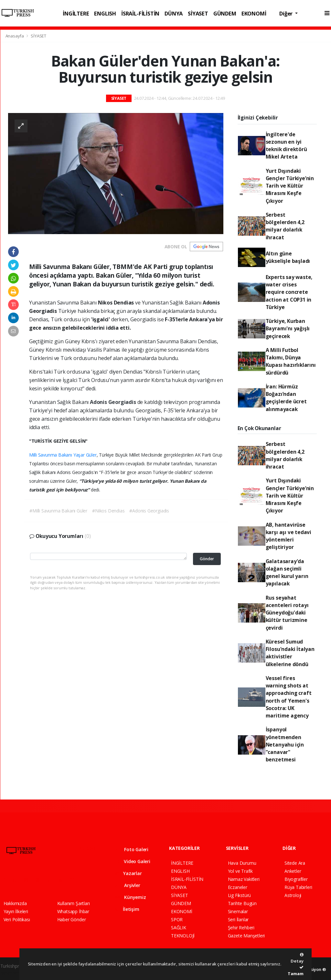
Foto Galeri (132, 849)
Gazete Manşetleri (246, 936)
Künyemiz (131, 897)
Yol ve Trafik (240, 871)
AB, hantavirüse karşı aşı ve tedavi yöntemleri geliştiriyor (288, 536)
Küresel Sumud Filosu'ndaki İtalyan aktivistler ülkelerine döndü (290, 653)
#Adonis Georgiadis (149, 511)
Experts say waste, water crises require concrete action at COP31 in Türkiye (289, 292)
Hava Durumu (242, 863)
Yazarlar (128, 873)
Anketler (293, 871)
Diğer (287, 13)
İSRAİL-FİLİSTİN (140, 13)
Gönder (207, 559)
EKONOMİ (254, 13)
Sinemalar (238, 911)
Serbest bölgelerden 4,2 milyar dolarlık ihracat (285, 226)
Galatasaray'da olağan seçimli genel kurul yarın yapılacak (287, 573)
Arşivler (128, 885)
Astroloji (293, 895)
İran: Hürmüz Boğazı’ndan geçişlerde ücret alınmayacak (286, 398)
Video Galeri (133, 861)
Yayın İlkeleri (16, 911)
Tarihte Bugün (242, 903)
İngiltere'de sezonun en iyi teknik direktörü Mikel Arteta (286, 146)
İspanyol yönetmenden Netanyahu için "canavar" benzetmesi (285, 744)
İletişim (127, 909)
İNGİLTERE (76, 13)
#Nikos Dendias (108, 511)
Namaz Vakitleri (244, 879)
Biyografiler (296, 879)
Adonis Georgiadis (114, 402)
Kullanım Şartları (74, 903)
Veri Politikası (17, 919)
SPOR (177, 919)
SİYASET (198, 13)
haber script (12, 973)
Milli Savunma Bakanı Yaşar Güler (63, 455)
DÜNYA (174, 13)
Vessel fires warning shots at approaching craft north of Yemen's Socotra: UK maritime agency (289, 697)
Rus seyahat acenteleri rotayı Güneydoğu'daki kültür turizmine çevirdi (287, 613)
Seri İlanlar (238, 919)
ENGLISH (105, 13)
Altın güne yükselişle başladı (288, 257)
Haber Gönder (72, 919)
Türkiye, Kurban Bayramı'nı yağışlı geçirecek (288, 329)
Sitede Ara (295, 863)
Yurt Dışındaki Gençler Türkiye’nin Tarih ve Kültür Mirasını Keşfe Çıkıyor (290, 186)
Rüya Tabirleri (298, 887)
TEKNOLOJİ (183, 936)
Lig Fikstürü (240, 895)
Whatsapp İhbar (73, 911)
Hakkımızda (15, 903)
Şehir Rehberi (241, 928)
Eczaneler (238, 887)
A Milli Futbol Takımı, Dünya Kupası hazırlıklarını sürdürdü (291, 361)
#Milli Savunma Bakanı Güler (58, 511)
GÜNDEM (225, 13)
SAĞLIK (179, 928)
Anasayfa (15, 36)
